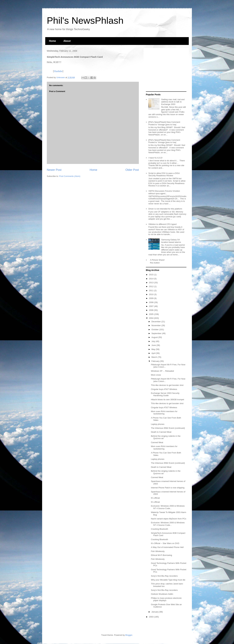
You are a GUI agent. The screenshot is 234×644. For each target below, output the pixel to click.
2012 (152, 286)
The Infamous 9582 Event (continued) (168, 428)
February (156, 361)
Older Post (132, 170)
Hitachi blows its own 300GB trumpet (167, 400)
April (154, 353)
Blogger (129, 635)
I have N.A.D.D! (155, 158)
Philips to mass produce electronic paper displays (166, 599)
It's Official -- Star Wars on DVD (165, 543)
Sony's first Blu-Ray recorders (164, 576)
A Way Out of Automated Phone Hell (167, 547)
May (154, 349)
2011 (152, 290)
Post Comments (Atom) (70, 176)
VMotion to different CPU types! (163, 224)
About (67, 41)
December (156, 322)
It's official (155, 498)
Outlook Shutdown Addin (162, 594)
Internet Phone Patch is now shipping (168, 488)
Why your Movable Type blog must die (168, 580)
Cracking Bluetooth (159, 529)
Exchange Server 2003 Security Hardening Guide (165, 394)
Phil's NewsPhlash (85, 21)
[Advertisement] (165, 70)
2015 (152, 275)
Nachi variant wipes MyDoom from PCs (168, 519)
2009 (152, 298)
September (157, 333)
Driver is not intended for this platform (165, 209)
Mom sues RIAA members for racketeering (164, 413)
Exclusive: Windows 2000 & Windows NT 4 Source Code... (168, 507)
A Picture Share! (157, 260)
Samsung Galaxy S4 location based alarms (171, 241)
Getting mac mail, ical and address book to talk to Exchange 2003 (173, 102)
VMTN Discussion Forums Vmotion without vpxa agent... (164, 192)
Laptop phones (158, 424)
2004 (152, 318)
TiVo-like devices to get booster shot (167, 385)
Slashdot (58, 71)
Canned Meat (157, 442)
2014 (152, 279)
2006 (152, 310)
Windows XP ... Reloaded (162, 371)
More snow (156, 375)
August (155, 337)
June (154, 345)
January (155, 612)
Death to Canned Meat (161, 432)
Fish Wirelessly (158, 551)
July (154, 341)
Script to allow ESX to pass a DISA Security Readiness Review (164, 174)
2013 (152, 283)
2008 (152, 302)
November (156, 325)
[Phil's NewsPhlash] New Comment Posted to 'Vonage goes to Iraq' (164, 123)
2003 (152, 617)
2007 (152, 306)
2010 (152, 294)
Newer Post (54, 170)
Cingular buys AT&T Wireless (164, 389)
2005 (152, 314)
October (155, 329)
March (155, 357)
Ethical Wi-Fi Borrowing (161, 555)
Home (52, 41)
